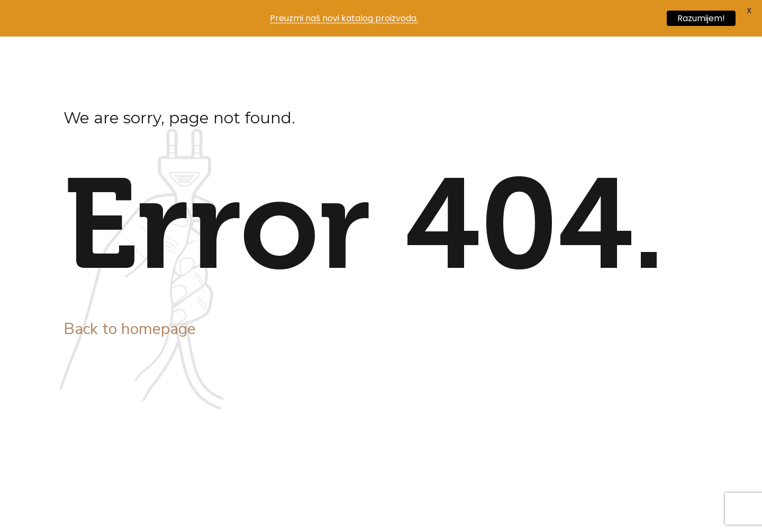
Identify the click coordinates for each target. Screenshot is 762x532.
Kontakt (432, 58)
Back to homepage (130, 329)
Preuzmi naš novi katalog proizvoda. (344, 18)
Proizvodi (273, 58)
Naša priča (205, 58)
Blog (329, 58)
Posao (377, 58)
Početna (140, 58)
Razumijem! (701, 18)
